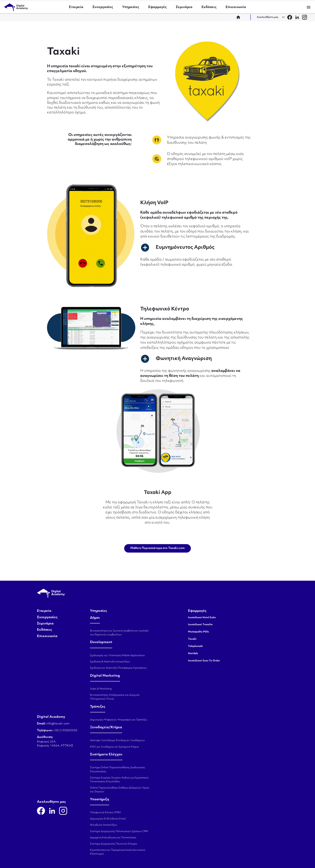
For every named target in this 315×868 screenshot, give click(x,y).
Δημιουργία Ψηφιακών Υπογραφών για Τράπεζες (119, 720)
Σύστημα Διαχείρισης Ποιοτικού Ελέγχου (114, 844)
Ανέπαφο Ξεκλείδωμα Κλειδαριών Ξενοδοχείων (117, 741)
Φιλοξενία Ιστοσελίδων (104, 825)
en (283, 17)
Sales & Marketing (101, 689)
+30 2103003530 (65, 731)
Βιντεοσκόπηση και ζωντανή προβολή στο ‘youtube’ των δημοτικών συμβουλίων (119, 633)
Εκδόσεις (209, 7)
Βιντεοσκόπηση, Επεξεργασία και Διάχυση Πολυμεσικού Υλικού (115, 697)
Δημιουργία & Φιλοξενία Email (108, 819)
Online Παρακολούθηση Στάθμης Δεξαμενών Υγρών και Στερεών (120, 790)
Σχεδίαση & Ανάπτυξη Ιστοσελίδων (110, 662)
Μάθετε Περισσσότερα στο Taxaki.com (157, 548)
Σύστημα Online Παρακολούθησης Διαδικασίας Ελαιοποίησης (118, 770)
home (239, 17)
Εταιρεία (76, 7)
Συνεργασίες (103, 7)
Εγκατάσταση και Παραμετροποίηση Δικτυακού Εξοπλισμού (118, 852)
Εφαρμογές (157, 7)
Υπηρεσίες (131, 7)
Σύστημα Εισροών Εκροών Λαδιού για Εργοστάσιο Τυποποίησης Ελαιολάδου (119, 780)
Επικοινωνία (236, 7)
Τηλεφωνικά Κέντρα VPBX (105, 813)
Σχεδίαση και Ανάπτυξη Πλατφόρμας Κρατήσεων (118, 668)
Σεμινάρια (184, 7)
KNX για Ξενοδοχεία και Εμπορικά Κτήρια (114, 747)
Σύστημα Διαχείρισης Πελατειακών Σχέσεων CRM (119, 831)
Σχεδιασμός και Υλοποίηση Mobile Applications (117, 656)
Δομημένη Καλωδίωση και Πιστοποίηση (113, 838)
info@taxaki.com (58, 724)
